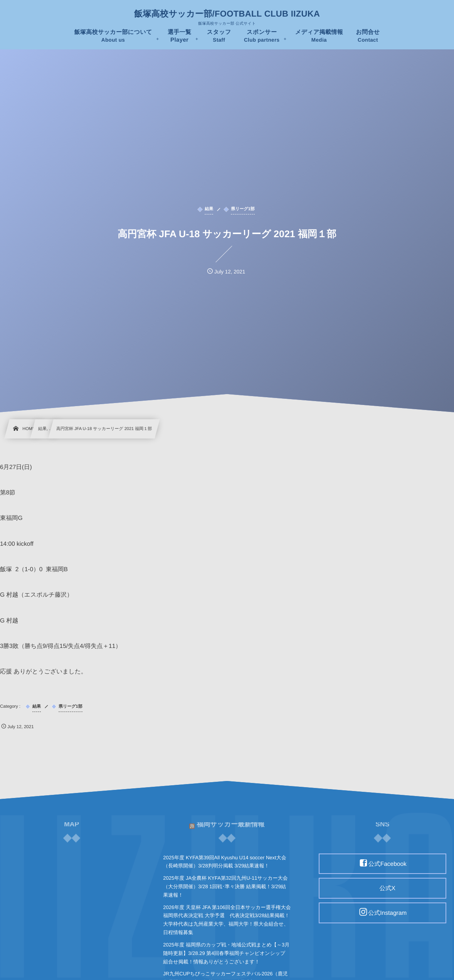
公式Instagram (387, 913)
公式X (388, 888)
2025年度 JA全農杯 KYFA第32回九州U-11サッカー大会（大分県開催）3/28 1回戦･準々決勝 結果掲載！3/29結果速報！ (225, 886)
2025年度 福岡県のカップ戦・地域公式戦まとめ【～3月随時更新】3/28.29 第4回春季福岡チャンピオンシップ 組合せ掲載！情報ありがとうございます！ (226, 953)
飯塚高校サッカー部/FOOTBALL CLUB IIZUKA (227, 14)
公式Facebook (388, 864)
